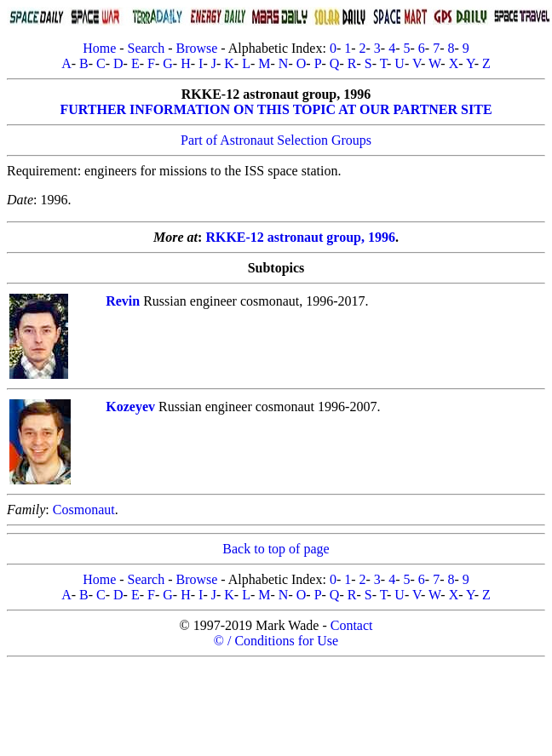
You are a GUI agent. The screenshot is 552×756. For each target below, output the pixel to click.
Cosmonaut (84, 510)
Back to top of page (276, 549)
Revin (123, 301)
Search (147, 48)
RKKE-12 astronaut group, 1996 (300, 237)
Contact (352, 625)
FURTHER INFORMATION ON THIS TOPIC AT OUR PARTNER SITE (276, 109)
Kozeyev (130, 407)
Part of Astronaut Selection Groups (276, 140)
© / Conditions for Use (276, 641)
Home (99, 48)
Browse (196, 48)
